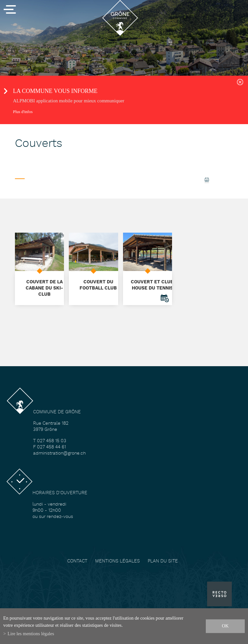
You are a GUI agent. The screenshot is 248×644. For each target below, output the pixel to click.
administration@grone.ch (59, 453)
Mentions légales (118, 561)
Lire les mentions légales (31, 634)
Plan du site (163, 561)
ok (225, 626)
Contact (77, 561)
